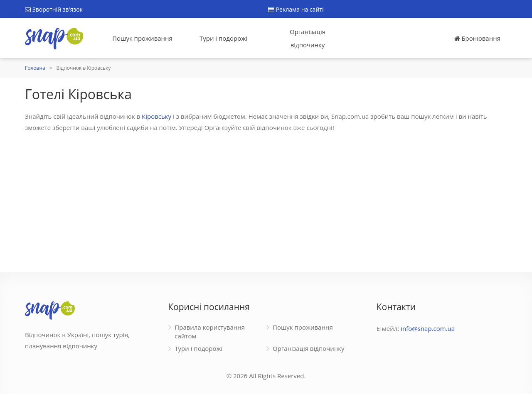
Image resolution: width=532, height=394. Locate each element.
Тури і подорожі (223, 38)
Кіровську (156, 116)
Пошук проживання (142, 38)
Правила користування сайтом (210, 332)
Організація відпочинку (308, 38)
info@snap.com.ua (428, 328)
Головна (35, 68)
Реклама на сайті (296, 9)
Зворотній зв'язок (54, 9)
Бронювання (477, 38)
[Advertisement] (266, 198)
